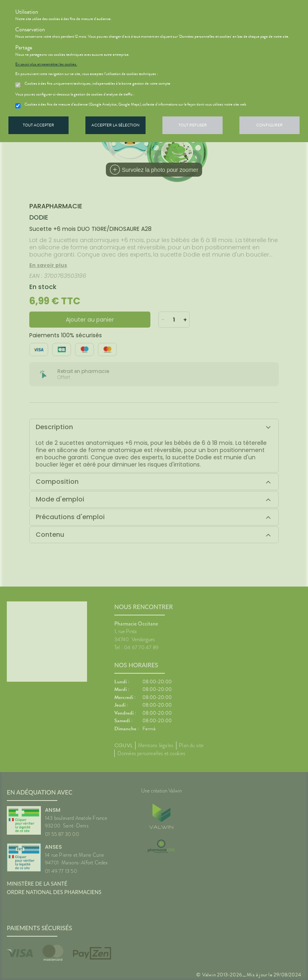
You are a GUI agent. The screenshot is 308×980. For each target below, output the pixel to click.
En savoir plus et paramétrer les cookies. (46, 64)
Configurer (269, 125)
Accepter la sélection (115, 125)
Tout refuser (193, 125)
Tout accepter (38, 125)
